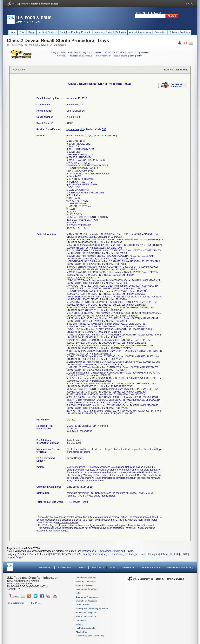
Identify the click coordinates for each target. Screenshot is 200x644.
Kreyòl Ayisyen (120, 554)
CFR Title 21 (62, 56)
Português (153, 554)
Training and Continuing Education (92, 609)
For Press (36, 603)
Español (44, 554)
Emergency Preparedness (88, 597)
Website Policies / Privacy (180, 567)
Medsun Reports (120, 56)
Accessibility (45, 567)
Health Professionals (85, 628)
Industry (80, 624)
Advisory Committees (86, 581)
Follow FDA (141, 13)
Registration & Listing (77, 52)
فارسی (10, 557)
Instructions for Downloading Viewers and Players (108, 551)
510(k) (53, 52)
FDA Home (17, 45)
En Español (156, 13)
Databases (60, 45)
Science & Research (85, 585)
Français (134, 554)
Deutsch (174, 554)
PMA (115, 52)
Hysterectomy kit (75, 129)
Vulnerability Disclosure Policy (90, 636)
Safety (79, 593)
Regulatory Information (86, 589)
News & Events (83, 605)
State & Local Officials (86, 616)
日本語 (184, 554)
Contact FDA (65, 567)
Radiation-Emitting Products (82, 56)
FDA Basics (98, 567)
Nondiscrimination (151, 567)
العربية (107, 554)
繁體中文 (55, 554)
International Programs (86, 601)
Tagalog (87, 554)
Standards (145, 52)
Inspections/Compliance (87, 612)
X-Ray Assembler (103, 56)
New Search (18, 70)
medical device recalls (67, 523)
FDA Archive (81, 632)
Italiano (164, 554)
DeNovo (62, 52)
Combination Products (86, 578)
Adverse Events (95, 52)
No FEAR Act (129, 567)
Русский (97, 554)
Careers (82, 567)
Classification (133, 52)
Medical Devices (38, 45)
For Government (15, 603)
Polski (143, 554)
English (20, 557)
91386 (70, 123)
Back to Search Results (176, 70)
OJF (104, 129)
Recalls (107, 52)
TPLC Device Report (77, 502)
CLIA (132, 56)
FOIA (113, 567)
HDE (122, 52)
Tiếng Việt (67, 554)
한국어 (78, 554)
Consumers (81, 620)
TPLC (139, 56)
